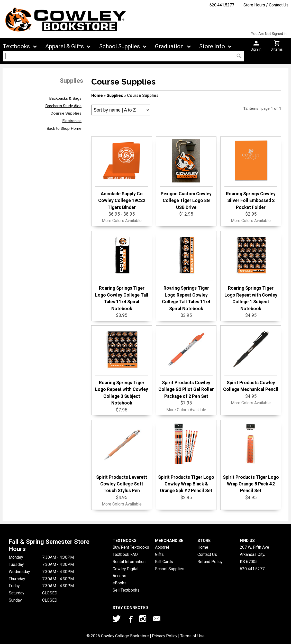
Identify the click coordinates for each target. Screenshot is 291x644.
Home (97, 95)
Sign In (256, 49)
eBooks (120, 583)
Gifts (159, 554)
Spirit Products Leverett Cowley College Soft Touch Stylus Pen (122, 458)
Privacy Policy (165, 636)
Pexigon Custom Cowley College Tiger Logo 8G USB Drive (186, 174)
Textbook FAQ (125, 554)
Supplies (115, 95)
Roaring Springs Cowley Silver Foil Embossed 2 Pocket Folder (251, 174)
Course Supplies (66, 113)
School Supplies (120, 46)
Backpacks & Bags (65, 98)
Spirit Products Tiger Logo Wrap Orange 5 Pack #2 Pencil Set (251, 458)
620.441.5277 (222, 5)
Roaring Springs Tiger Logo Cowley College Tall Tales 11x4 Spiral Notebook (122, 272)
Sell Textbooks (126, 590)
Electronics (72, 121)
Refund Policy (210, 562)
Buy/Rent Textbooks (131, 547)
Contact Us (207, 554)
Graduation (169, 46)
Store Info (212, 46)
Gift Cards (164, 562)
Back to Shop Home (64, 128)
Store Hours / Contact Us (266, 5)
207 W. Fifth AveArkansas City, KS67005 (254, 554)
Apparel (162, 547)
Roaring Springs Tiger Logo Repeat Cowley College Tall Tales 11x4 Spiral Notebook (186, 272)
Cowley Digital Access (125, 572)
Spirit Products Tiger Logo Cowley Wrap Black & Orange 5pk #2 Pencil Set (186, 458)
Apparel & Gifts (65, 46)
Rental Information (129, 562)
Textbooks (16, 46)
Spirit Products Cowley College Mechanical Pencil (251, 360)
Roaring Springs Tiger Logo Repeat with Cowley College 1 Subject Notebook (251, 272)
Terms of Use (192, 636)
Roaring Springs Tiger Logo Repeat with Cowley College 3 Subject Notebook (122, 367)
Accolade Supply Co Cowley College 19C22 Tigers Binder (122, 174)
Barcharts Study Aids (63, 106)
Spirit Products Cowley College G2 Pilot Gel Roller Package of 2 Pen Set (186, 363)
